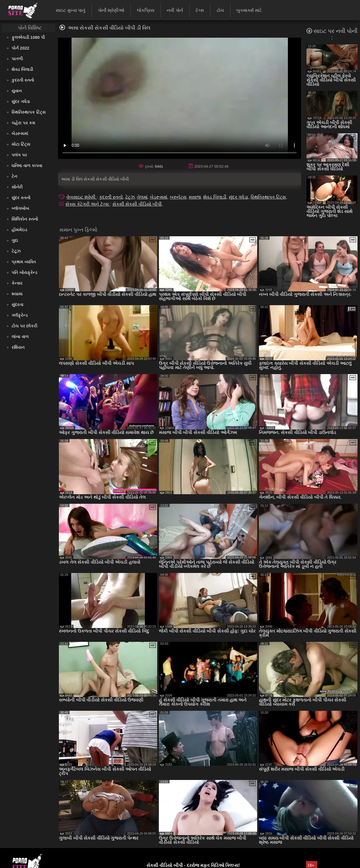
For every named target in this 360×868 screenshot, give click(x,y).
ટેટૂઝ (16, 251)
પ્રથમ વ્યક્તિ (24, 262)
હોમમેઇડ (19, 230)
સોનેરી (17, 187)
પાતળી (17, 59)
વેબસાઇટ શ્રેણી (82, 197)
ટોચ (220, 10)
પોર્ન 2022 (20, 48)
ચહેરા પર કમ (23, 123)
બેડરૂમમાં (20, 133)
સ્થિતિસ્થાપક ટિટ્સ (28, 112)
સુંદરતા (17, 304)
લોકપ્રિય (146, 10)
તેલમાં (142, 197)
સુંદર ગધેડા (21, 101)
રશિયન (18, 347)
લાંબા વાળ (20, 337)
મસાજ (195, 197)
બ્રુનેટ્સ (178, 197)
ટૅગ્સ (200, 10)
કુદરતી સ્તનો (23, 80)
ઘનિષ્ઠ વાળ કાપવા (27, 166)
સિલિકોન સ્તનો (25, 219)
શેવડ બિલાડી (22, 69)
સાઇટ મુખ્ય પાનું (71, 10)
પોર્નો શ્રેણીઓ (111, 10)
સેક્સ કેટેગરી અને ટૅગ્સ (88, 204)
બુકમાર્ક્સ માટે (249, 10)
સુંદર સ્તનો (21, 198)
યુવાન (17, 91)
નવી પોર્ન (175, 10)
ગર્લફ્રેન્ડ (20, 315)
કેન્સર (17, 283)
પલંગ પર (19, 155)
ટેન (14, 176)
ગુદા (15, 240)
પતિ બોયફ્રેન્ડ (24, 272)
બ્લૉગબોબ (20, 208)
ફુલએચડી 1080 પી (28, 37)
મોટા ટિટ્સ (21, 144)
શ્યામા (17, 294)
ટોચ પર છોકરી (24, 326)
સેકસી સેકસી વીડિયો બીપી (137, 204)
